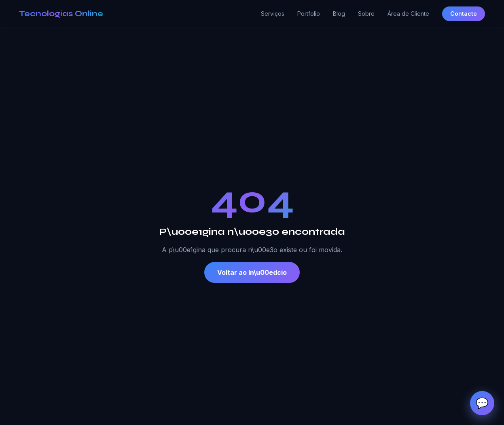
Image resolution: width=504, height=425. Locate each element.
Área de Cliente (408, 14)
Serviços (273, 14)
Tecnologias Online (61, 14)
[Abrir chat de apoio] (482, 403)
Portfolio (309, 14)
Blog (339, 14)
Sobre (366, 14)
